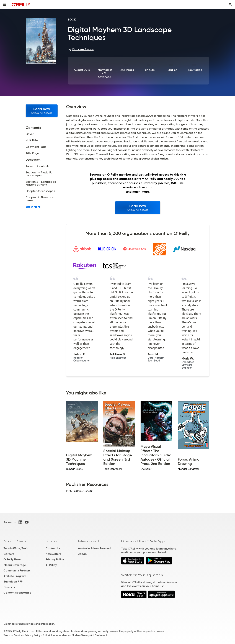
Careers (9, 554)
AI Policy (51, 565)
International (88, 541)
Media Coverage (15, 565)
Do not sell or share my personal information (29, 624)
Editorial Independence (56, 635)
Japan (82, 554)
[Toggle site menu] (5, 5)
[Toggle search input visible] (230, 5)
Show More (33, 207)
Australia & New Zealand (94, 548)
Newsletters (53, 554)
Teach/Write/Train (16, 548)
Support (52, 541)
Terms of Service (13, 635)
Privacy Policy (55, 559)
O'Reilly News (12, 559)
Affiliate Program (15, 576)
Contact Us (53, 548)
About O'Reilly (15, 541)
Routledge (195, 70)
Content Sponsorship (17, 593)
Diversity (9, 587)
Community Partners (17, 570)
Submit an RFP (13, 582)
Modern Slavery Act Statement (89, 635)
